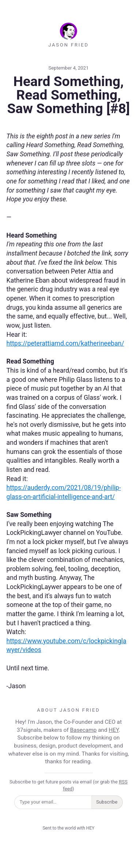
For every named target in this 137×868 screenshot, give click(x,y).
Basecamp (83, 730)
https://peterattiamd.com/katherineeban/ (65, 343)
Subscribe (107, 802)
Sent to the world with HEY (68, 828)
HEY (114, 730)
